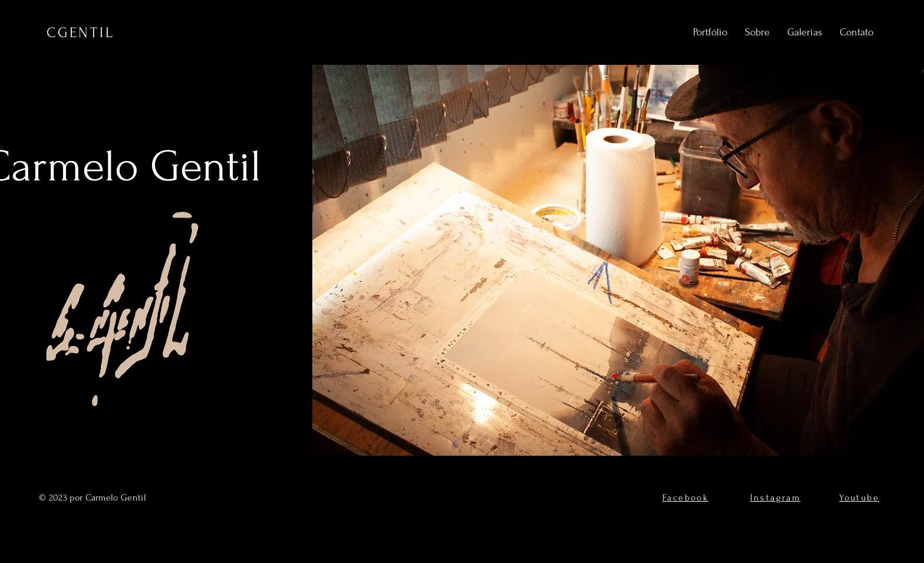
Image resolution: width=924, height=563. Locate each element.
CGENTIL (80, 33)
